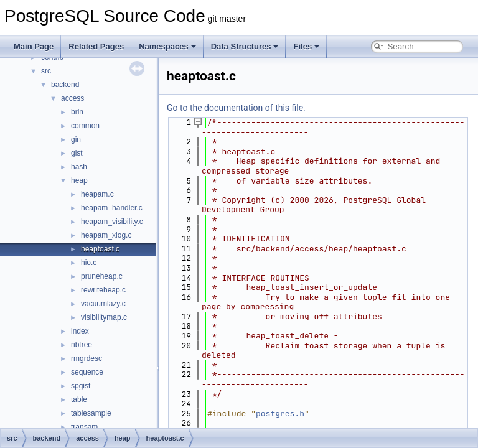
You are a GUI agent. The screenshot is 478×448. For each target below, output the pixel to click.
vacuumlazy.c (103, 304)
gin (76, 139)
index (80, 331)
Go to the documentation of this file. (236, 108)
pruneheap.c (102, 276)
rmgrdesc (87, 358)
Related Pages (96, 46)
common (85, 126)
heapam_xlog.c (106, 235)
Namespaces (167, 46)
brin (77, 112)
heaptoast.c (100, 249)
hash (79, 167)
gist (77, 153)
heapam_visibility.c (112, 222)
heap (79, 180)
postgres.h (280, 413)
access (73, 98)
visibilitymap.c (104, 317)
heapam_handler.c (112, 208)
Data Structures (245, 46)
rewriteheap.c (103, 290)
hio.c (89, 263)
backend (65, 85)
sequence (87, 372)
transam (84, 427)
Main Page (34, 46)
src (46, 71)
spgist (81, 386)
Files (306, 46)
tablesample (91, 413)
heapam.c (97, 194)
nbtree (82, 345)
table (79, 399)
